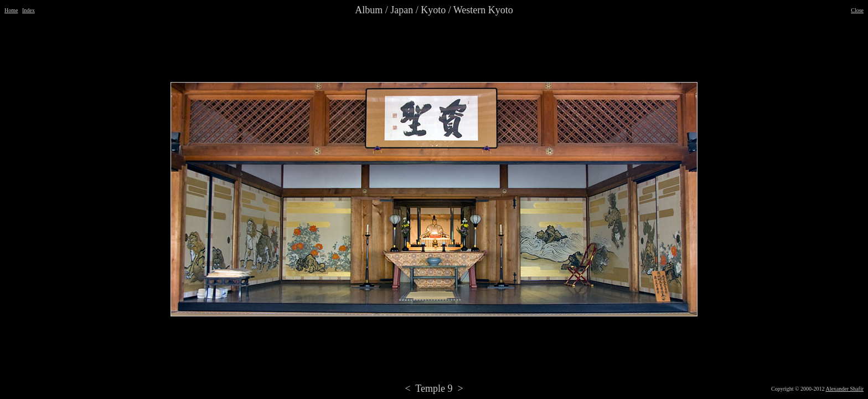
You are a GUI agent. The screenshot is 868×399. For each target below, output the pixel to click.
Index (29, 10)
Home (11, 10)
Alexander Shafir (844, 389)
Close (857, 10)
